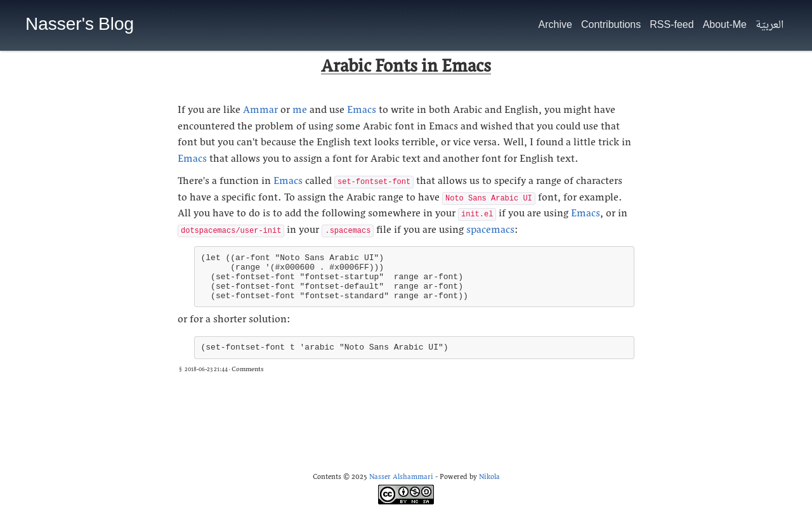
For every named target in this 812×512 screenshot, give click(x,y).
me (300, 112)
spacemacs (490, 232)
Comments (247, 370)
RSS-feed (671, 25)
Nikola (489, 478)
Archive (555, 25)
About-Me (725, 25)
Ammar (260, 112)
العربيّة (769, 25)
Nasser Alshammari (401, 478)
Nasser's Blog (80, 25)
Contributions (611, 25)
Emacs (362, 112)
